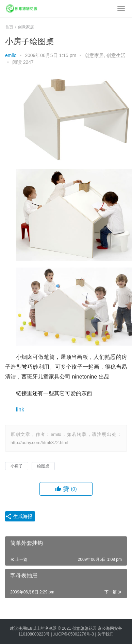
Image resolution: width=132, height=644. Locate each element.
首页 (9, 27)
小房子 (17, 466)
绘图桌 (43, 466)
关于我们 (105, 634)
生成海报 (19, 516)
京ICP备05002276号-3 (73, 634)
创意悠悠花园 (84, 628)
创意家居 (94, 55)
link (20, 410)
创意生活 (116, 55)
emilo (11, 55)
